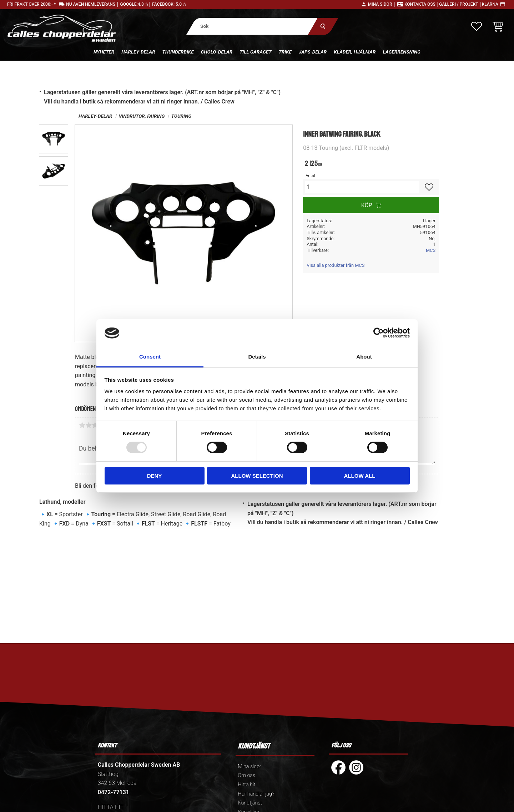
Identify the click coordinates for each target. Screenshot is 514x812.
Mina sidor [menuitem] (250, 767)
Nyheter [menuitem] (104, 52)
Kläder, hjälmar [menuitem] (355, 52)
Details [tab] (257, 357)
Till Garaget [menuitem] (255, 52)
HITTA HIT (111, 807)
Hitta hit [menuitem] (247, 785)
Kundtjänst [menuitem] (250, 803)
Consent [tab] (150, 357)
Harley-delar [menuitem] (138, 52)
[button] (477, 26)
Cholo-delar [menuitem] (217, 52)
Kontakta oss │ (422, 4)
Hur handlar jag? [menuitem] (256, 794)
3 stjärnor (95, 425)
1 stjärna (82, 425)
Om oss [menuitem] (247, 775)
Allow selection (257, 476)
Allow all (360, 476)
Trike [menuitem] (285, 52)
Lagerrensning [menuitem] (402, 52)
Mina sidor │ (382, 4)
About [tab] (364, 357)
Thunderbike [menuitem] (178, 52)
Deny (155, 476)
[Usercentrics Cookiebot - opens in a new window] (379, 333)
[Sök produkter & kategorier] (252, 26)
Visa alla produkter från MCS (336, 265)
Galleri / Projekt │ (460, 4)
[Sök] (323, 26)
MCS (431, 250)
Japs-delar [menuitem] (313, 52)
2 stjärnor (89, 425)
